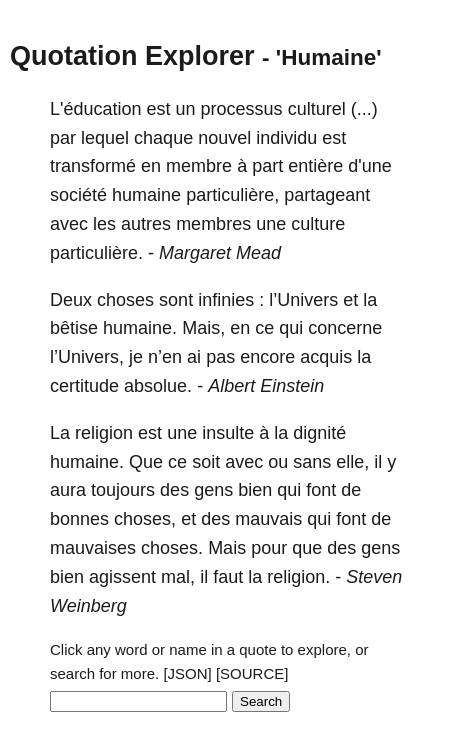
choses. (172, 548)
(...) (364, 109)
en (151, 166)
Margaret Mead (220, 253)
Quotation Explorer (132, 56)
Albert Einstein (266, 386)
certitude (84, 386)
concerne (345, 328)
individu (286, 138)
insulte (228, 433)
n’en (165, 357)
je (136, 357)
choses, (145, 519)
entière (315, 166)
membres (213, 224)
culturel (317, 109)
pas (220, 357)
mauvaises (93, 548)
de (351, 490)
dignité (319, 433)
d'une (369, 166)
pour (269, 548)
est (159, 109)
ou (278, 462)
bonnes (79, 519)
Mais (227, 548)
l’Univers (303, 300)
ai (194, 357)
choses (125, 300)
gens (213, 490)
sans (312, 462)
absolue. (158, 386)
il (378, 462)
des (174, 490)
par (63, 138)
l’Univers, (87, 357)
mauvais (268, 519)
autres (146, 224)
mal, (178, 577)
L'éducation (96, 109)
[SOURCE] (252, 673)
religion (104, 433)
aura (68, 490)
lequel (105, 138)
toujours (123, 490)
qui (291, 328)
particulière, (232, 195)
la (370, 300)
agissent (122, 577)
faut (228, 577)
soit (206, 462)
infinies (226, 300)
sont (176, 300)
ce (264, 328)
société (78, 195)
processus (242, 109)
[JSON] (187, 673)
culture (318, 224)
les (104, 224)
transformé (93, 166)
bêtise (74, 328)
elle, (352, 462)
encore (267, 357)
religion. (298, 577)
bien (255, 490)
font (321, 490)
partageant (327, 195)
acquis (326, 357)
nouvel (224, 138)
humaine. (140, 328)
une (271, 224)
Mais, (203, 328)
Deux (71, 300)
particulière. (96, 253)
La (60, 433)
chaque (163, 138)
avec (69, 224)
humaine (146, 195)
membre (199, 166)
